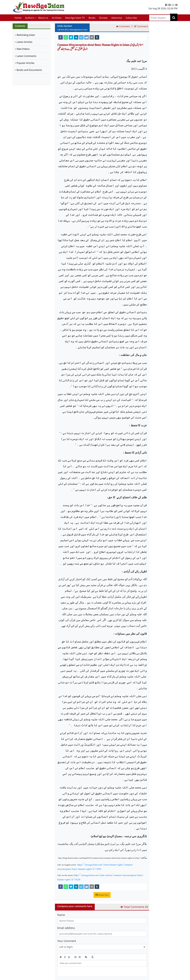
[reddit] (87, 37)
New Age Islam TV (75, 18)
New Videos (23, 49)
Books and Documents (29, 70)
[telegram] (81, 37)
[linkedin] (76, 37)
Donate (103, 18)
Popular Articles (26, 63)
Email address (66, 928)
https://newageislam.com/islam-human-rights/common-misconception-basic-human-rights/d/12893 (95, 867)
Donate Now (102, 895)
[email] (92, 37)
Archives (57, 18)
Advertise (117, 18)
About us (43, 18)
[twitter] (71, 37)
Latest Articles (24, 42)
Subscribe (131, 18)
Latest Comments (26, 56)
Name (61, 915)
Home (18, 18)
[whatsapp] (66, 37)
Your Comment (67, 941)
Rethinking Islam (26, 35)
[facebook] (61, 37)
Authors (30, 18)
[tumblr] (97, 37)
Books (92, 18)
